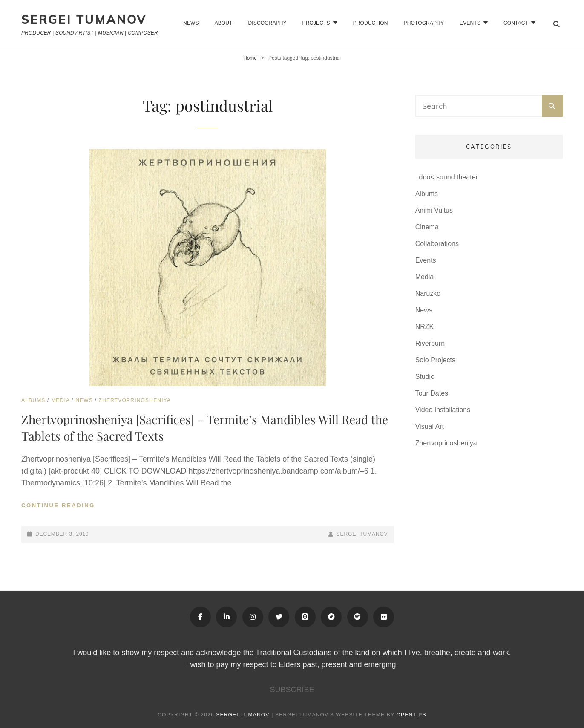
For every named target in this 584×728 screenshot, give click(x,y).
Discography (268, 23)
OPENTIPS (411, 715)
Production (371, 23)
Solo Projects (435, 360)
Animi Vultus (434, 210)
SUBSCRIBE (292, 690)
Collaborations (437, 244)
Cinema (427, 227)
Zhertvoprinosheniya (135, 400)
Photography (424, 23)
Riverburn (430, 343)
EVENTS (470, 23)
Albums (33, 400)
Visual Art (430, 426)
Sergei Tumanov (84, 19)
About (224, 23)
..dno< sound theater (447, 177)
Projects (316, 23)
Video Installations (443, 410)
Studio (425, 377)
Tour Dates (432, 393)
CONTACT (516, 23)
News (191, 23)
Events (426, 260)
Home (250, 58)
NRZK (425, 327)
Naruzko (428, 293)
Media (60, 400)
